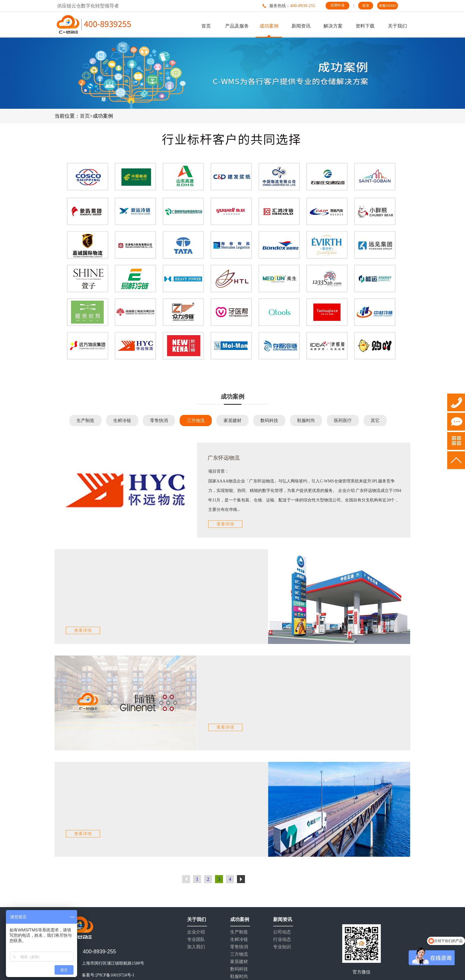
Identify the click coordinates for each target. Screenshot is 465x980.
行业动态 (282, 940)
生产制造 (85, 421)
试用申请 (337, 5)
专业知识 (282, 947)
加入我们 (196, 947)
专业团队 (196, 940)
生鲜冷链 (122, 421)
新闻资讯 (301, 26)
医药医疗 (343, 421)
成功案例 (269, 26)
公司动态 (282, 932)
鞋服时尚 (306, 421)
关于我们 (397, 26)
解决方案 (333, 26)
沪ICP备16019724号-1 (115, 975)
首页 (206, 26)
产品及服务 (237, 26)
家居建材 (232, 421)
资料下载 (365, 26)
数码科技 (269, 421)
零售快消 (159, 421)
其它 (375, 421)
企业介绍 (196, 932)
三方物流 (196, 421)
